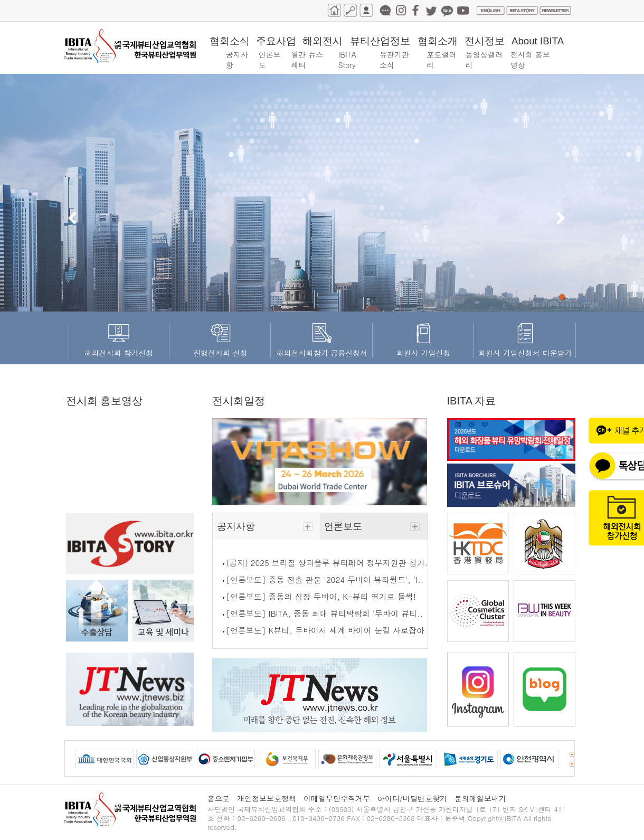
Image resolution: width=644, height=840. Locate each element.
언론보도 (373, 526)
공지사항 (266, 526)
